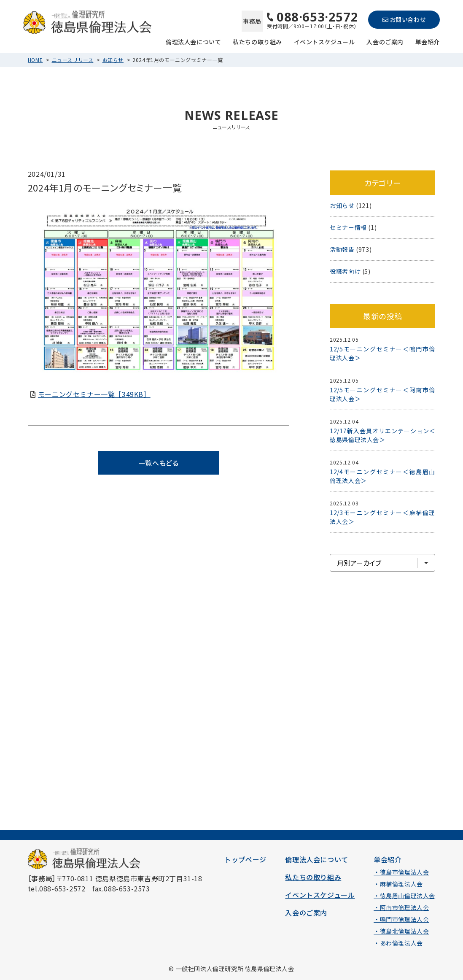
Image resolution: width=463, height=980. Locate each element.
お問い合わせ (404, 19)
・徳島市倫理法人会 (401, 872)
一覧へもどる (159, 463)
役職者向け (345, 271)
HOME (35, 60)
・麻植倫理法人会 (398, 884)
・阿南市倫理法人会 (401, 907)
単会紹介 (428, 41)
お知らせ (113, 60)
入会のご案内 (385, 41)
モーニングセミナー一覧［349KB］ (94, 394)
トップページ (245, 859)
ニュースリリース (73, 60)
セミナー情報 (348, 227)
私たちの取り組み (257, 41)
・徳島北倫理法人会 (401, 931)
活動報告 (342, 249)
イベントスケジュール (324, 41)
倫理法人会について (193, 41)
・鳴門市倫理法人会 (401, 919)
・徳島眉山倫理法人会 (404, 896)
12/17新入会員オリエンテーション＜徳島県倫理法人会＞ (382, 435)
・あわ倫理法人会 (398, 943)
